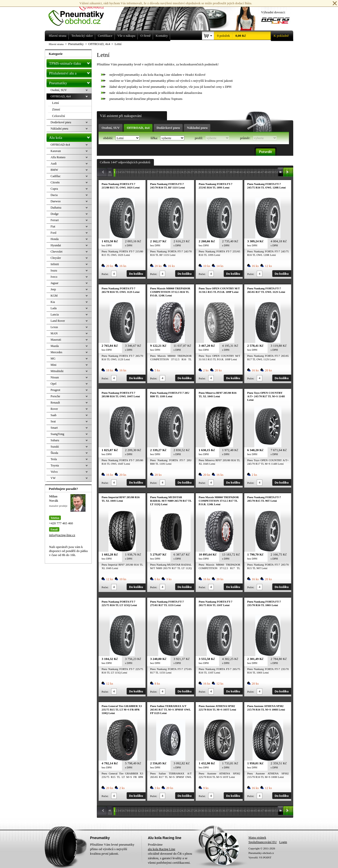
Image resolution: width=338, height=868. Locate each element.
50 (273, 172)
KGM (54, 296)
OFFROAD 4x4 (60, 145)
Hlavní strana (56, 44)
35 (220, 172)
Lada (54, 308)
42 (245, 172)
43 (248, 172)
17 (157, 172)
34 (217, 172)
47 (262, 172)
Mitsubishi (57, 371)
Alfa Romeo (58, 157)
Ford (53, 233)
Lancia (55, 314)
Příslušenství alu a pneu (70, 73)
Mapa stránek (257, 837)
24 (181, 172)
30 (203, 172)
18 (160, 172)
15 (150, 172)
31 (206, 172)
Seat (53, 421)
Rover (54, 409)
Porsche (55, 396)
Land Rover (58, 321)
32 (210, 172)
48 (266, 172)
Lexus (54, 327)
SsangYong (57, 434)
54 (287, 172)
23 (178, 172)
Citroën (55, 182)
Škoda (54, 453)
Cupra (54, 189)
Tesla (54, 459)
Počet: (105, 274)
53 (284, 172)
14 (146, 172)
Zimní (56, 109)
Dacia (54, 195)
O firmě (145, 36)
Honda (55, 239)
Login (283, 842)
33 (213, 172)
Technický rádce (82, 36)
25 (185, 172)
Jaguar (54, 283)
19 (164, 172)
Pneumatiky (70, 82)
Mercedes (56, 352)
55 (291, 172)
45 (255, 172)
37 (227, 172)
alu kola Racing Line (162, 849)
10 (132, 172)
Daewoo (56, 201)
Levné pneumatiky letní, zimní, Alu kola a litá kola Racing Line (80, 13)
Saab (53, 415)
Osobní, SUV (111, 128)
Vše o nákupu (126, 36)
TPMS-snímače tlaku (70, 62)
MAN (54, 333)
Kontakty (162, 36)
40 (238, 172)
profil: (199, 138)
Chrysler (56, 258)
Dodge (55, 214)
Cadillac (56, 176)
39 (234, 172)
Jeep (53, 289)
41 (241, 172)
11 (136, 172)
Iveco (54, 277)
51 (277, 172)
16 (153, 172)
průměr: (245, 138)
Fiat (53, 226)
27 (192, 172)
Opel (53, 384)
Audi (54, 164)
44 (252, 172)
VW (53, 478)
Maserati (56, 340)
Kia (53, 302)
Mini (53, 365)
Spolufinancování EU (263, 842)
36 (224, 172)
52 (280, 172)
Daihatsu (56, 208)
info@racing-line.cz (62, 535)
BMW (54, 170)
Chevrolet (56, 252)
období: (109, 138)
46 (259, 172)
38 (231, 172)
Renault (55, 403)
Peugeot (55, 390)
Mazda (55, 346)
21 (171, 172)
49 (269, 172)
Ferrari (55, 220)
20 (167, 172)
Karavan (56, 151)
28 (196, 172)
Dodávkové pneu (168, 128)
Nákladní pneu (197, 128)
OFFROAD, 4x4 (138, 128)
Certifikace (105, 36)
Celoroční (58, 116)
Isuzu (54, 270)
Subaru (55, 440)
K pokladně (280, 36)
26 (188, 172)
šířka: (155, 138)
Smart (54, 428)
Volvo (54, 472)
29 (199, 172)
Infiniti (55, 264)
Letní (55, 103)
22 (174, 172)
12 (139, 172)
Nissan (55, 377)
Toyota (55, 465)
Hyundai (56, 245)
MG (53, 359)
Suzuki (55, 447)
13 (143, 172)
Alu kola (70, 137)
